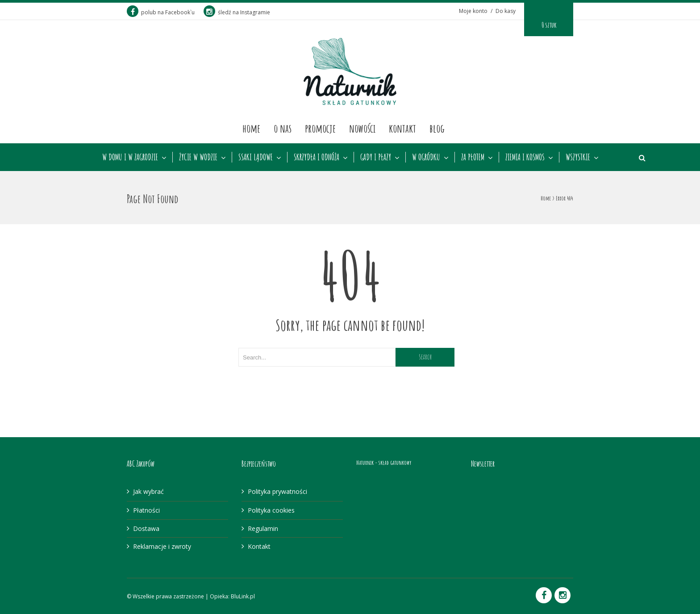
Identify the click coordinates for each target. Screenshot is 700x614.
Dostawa (146, 528)
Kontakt (402, 128)
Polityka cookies (271, 510)
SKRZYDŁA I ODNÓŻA (317, 157)
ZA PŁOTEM (473, 157)
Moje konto (473, 11)
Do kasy (506, 11)
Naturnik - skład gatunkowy (384, 462)
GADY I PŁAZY (376, 157)
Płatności (146, 510)
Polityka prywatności (277, 491)
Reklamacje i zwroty (162, 546)
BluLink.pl (243, 596)
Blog (437, 128)
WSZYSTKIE (578, 157)
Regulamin (263, 528)
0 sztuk (549, 25)
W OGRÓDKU (426, 157)
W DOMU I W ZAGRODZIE (130, 157)
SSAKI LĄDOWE (256, 157)
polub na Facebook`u (161, 12)
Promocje (320, 128)
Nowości (362, 128)
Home (251, 128)
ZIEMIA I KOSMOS (525, 157)
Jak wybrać (148, 491)
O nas (283, 128)
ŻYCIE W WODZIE (198, 157)
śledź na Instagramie (237, 12)
